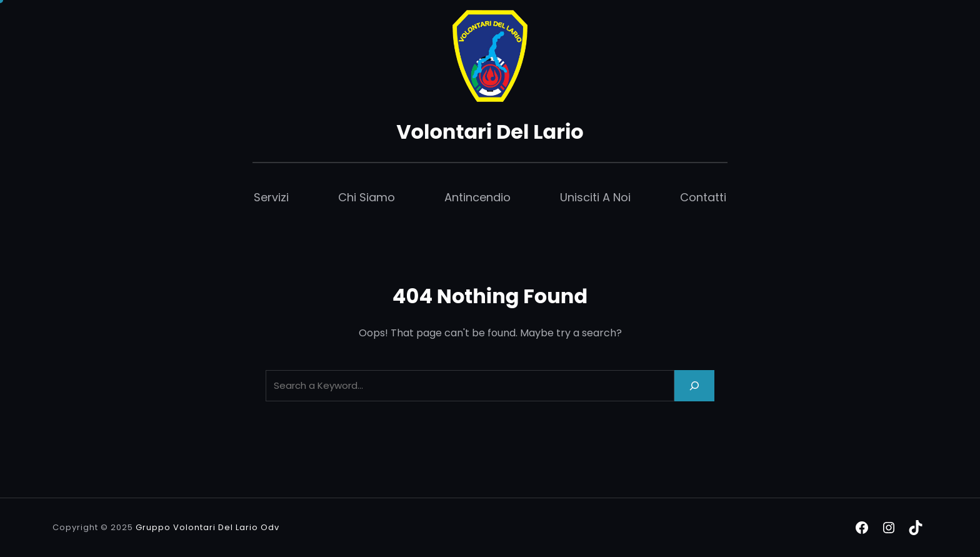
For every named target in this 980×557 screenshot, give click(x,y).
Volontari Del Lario (490, 132)
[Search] (694, 385)
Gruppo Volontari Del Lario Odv (207, 527)
